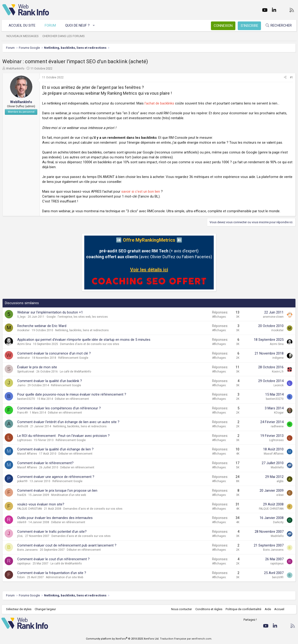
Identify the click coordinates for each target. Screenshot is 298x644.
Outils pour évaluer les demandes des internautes (55, 518)
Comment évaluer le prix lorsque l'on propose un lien (57, 491)
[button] (95, 26)
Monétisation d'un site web (69, 495)
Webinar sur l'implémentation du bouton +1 (50, 312)
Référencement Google (73, 358)
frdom (21, 577)
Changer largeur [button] (46, 609)
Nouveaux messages (24, 36)
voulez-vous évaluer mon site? (41, 504)
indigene (278, 358)
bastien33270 (26, 399)
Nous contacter (181, 609)
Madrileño (277, 467)
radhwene (277, 426)
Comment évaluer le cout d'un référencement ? (53, 559)
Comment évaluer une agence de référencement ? (56, 477)
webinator (24, 358)
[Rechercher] (278, 26)
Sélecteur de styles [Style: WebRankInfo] (20, 609)
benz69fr (278, 577)
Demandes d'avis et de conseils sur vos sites (90, 344)
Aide (267, 609)
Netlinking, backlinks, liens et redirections (82, 330)
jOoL (20, 536)
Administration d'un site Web (64, 577)
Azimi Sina (24, 344)
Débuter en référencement (72, 399)
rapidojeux (24, 564)
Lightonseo (24, 440)
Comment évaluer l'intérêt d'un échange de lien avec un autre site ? (68, 422)
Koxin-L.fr (278, 372)
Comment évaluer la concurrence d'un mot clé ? (54, 353)
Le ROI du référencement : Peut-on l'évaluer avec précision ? (63, 436)
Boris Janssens (27, 550)
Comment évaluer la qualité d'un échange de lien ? (55, 449)
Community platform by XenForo (123, 639)
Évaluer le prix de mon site (37, 367)
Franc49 (22, 413)
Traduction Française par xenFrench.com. (186, 639)
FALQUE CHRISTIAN (30, 509)
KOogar (279, 413)
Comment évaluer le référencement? (45, 463)
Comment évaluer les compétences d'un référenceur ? (59, 408)
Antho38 (23, 426)
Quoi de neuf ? (78, 25)
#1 (291, 77)
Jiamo (21, 385)
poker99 (22, 481)
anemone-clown (273, 317)
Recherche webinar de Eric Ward (42, 326)
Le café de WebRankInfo (75, 372)
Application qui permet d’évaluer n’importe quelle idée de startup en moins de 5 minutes (84, 340)
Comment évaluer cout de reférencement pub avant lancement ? (67, 545)
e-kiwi (280, 495)
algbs (280, 481)
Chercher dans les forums (64, 36)
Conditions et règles (208, 609)
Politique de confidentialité (242, 609)
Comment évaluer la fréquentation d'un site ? (52, 573)
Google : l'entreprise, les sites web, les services (77, 317)
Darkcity (278, 522)
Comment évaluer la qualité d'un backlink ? (50, 381)
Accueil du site (23, 25)
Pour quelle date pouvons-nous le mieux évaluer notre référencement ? (72, 394)
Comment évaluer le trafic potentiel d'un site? (52, 532)
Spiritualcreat (26, 372)
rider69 (22, 522)
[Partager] (285, 78)
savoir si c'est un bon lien (141, 191)
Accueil (278, 609)
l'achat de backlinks (159, 103)
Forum (51, 25)
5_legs (21, 317)
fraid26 (22, 495)
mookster (23, 330)
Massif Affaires (27, 454)
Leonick (279, 385)
